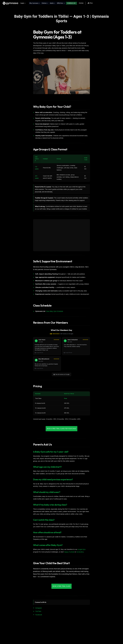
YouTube (38, 611)
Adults (53, 3)
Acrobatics (80, 552)
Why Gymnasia (35, 3)
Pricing (81, 3)
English (23, 3)
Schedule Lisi (71, 3)
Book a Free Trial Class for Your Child (61, 429)
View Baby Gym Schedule (54, 311)
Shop (90, 3)
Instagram (39, 608)
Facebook (39, 615)
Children (45, 3)
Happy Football (69, 552)
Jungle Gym (82, 549)
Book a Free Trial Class (61, 586)
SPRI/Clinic (61, 3)
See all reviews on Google (62, 374)
